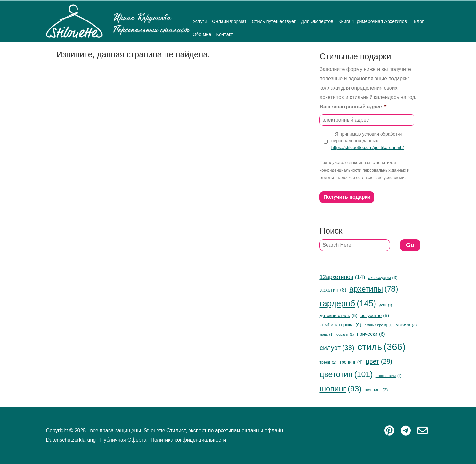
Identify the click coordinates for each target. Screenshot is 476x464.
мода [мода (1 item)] (326, 335)
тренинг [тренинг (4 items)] (351, 362)
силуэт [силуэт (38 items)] (337, 348)
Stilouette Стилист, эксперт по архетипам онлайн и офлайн (118, 21)
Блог (419, 21)
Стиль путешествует (274, 21)
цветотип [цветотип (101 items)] (346, 375)
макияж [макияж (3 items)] (406, 325)
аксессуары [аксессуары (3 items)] (383, 278)
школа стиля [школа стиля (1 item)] (389, 376)
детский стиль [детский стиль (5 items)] (338, 316)
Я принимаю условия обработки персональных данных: (367, 141)
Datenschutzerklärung (71, 440)
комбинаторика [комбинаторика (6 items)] (340, 325)
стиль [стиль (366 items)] (381, 347)
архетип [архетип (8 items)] (333, 290)
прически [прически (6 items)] (371, 334)
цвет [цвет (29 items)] (379, 361)
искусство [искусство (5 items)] (375, 316)
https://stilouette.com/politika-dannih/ (367, 148)
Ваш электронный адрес (353, 107)
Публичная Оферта (123, 440)
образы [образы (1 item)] (345, 335)
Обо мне (202, 34)
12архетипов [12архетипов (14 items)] (342, 277)
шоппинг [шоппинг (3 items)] (376, 390)
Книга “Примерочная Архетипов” (373, 21)
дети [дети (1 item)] (386, 305)
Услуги (200, 21)
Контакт (225, 34)
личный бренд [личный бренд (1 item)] (378, 325)
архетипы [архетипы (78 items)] (374, 289)
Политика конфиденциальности (189, 440)
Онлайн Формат (229, 21)
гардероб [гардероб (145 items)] (348, 304)
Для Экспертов (317, 21)
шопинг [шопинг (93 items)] (340, 389)
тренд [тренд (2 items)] (328, 363)
